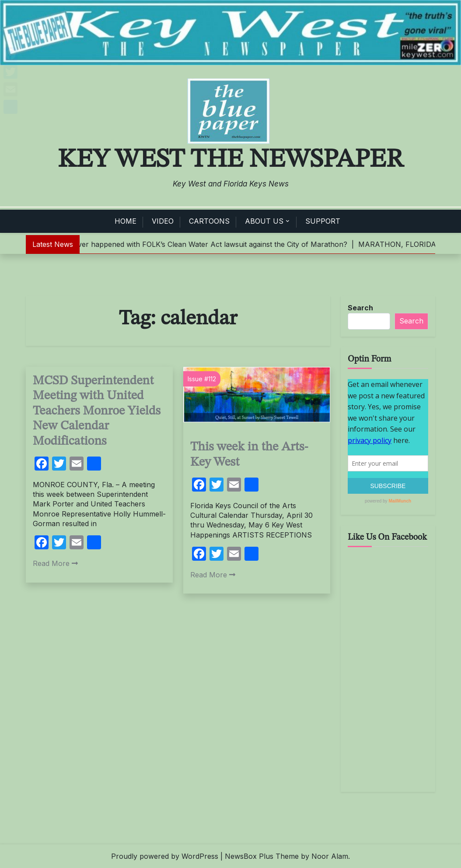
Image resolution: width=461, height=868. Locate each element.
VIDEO (163, 221)
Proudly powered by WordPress (165, 856)
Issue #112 (202, 379)
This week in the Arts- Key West (249, 455)
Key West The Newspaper (230, 160)
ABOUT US (264, 221)
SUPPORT (323, 221)
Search (360, 308)
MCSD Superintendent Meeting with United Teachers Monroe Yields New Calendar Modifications (97, 411)
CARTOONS (209, 221)
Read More (55, 563)
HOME (126, 221)
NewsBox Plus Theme (262, 856)
